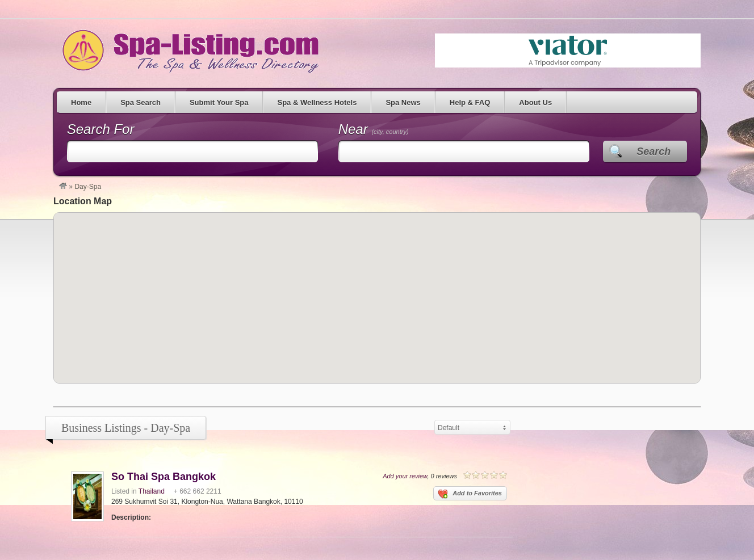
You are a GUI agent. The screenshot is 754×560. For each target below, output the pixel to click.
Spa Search (141, 102)
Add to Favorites (470, 494)
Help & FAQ (470, 102)
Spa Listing (188, 51)
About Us (535, 102)
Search (654, 151)
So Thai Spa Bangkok (164, 477)
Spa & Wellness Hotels (317, 102)
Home (81, 102)
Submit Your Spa (219, 102)
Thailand (152, 491)
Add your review (405, 476)
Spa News (403, 102)
